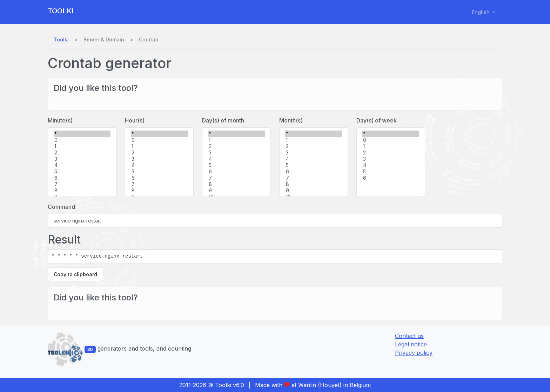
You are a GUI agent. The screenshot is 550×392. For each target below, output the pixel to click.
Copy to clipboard (75, 274)
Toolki (61, 11)
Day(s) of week (377, 120)
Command (61, 207)
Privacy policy (414, 353)
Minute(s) (60, 120)
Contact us (409, 336)
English (481, 12)
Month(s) (291, 120)
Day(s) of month (223, 120)
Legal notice (411, 344)
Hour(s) (135, 120)
